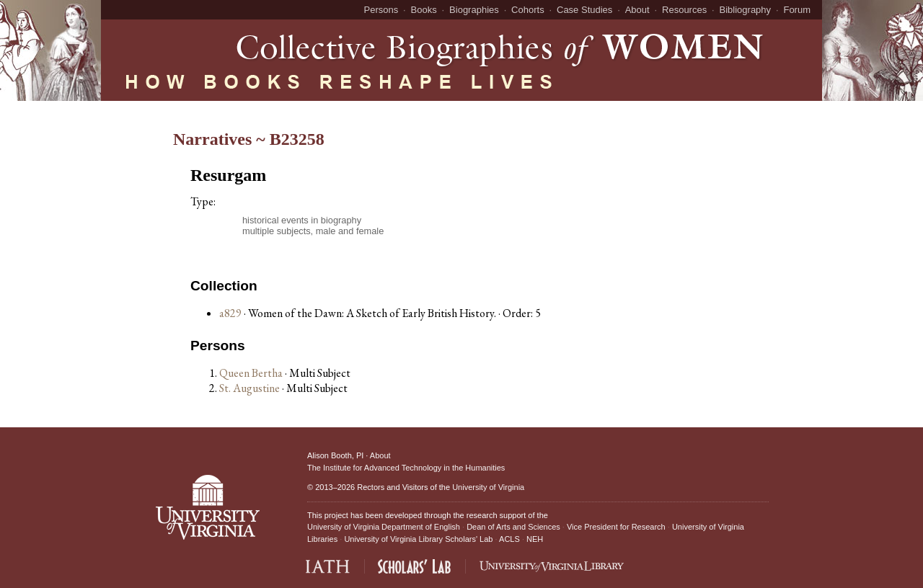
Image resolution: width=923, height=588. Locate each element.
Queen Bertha (252, 373)
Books (424, 10)
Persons (381, 10)
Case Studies (584, 10)
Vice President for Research (616, 527)
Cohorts (528, 10)
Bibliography (746, 10)
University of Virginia (488, 487)
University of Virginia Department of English (384, 527)
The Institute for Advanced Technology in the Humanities (406, 468)
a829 (230, 313)
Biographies (474, 10)
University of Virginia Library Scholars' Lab (418, 539)
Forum (797, 10)
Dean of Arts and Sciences (513, 527)
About (637, 10)
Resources (684, 10)
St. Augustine (251, 388)
